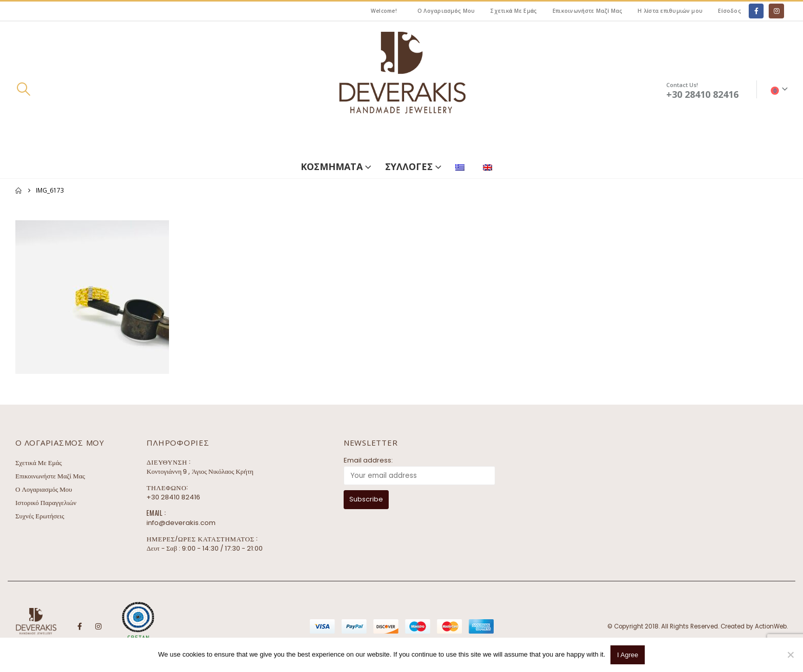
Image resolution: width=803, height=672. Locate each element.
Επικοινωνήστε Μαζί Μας (588, 11)
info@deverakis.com (181, 523)
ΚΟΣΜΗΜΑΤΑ (332, 166)
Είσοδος (730, 11)
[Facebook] (756, 11)
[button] (23, 89)
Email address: (368, 460)
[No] (790, 655)
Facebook (79, 626)
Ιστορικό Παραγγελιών (46, 503)
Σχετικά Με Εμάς (513, 11)
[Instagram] (776, 11)
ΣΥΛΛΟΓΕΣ (409, 166)
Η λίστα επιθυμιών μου (670, 11)
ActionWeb (771, 626)
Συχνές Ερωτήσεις (40, 516)
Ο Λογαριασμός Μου (446, 11)
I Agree (628, 655)
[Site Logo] (401, 89)
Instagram (98, 626)
